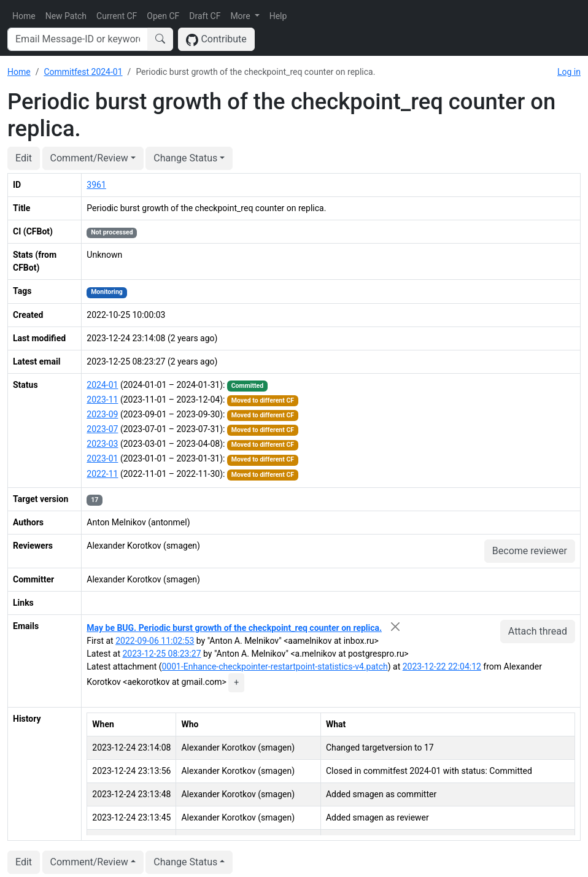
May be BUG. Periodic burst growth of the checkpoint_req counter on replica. (234, 628)
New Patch (66, 16)
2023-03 (102, 444)
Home (24, 16)
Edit (24, 158)
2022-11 (102, 474)
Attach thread (538, 631)
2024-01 (102, 385)
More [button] (241, 16)
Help (278, 16)
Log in (569, 72)
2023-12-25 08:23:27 (161, 654)
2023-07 (102, 429)
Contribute (216, 40)
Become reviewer (530, 551)
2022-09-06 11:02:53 (155, 641)
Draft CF (205, 16)
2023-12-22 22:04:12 (442, 666)
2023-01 (102, 458)
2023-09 (102, 414)
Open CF (163, 16)
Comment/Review (89, 158)
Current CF (117, 16)
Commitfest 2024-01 (83, 72)
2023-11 (102, 400)
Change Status (185, 158)
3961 (96, 185)
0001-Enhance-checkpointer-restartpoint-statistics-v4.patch (274, 666)
